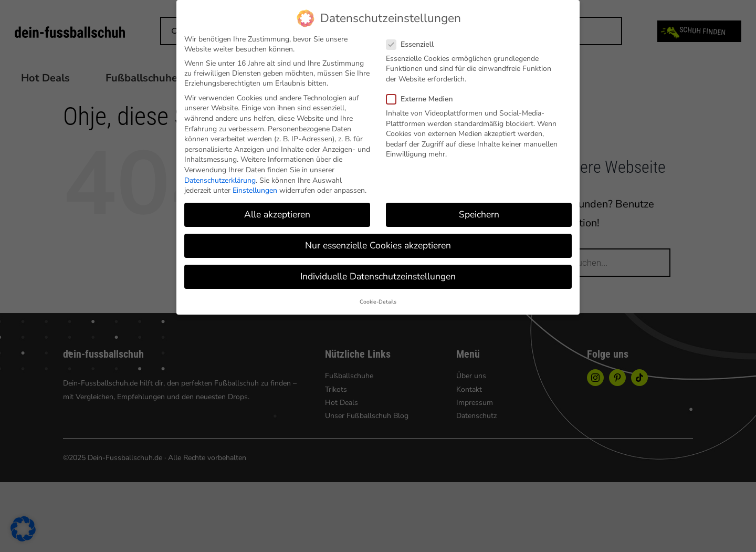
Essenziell (414, 44)
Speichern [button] (479, 214)
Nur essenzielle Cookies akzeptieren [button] (378, 245)
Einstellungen (255, 190)
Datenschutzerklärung (220, 180)
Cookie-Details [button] (378, 302)
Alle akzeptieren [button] (277, 214)
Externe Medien (424, 99)
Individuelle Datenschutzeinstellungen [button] (378, 276)
